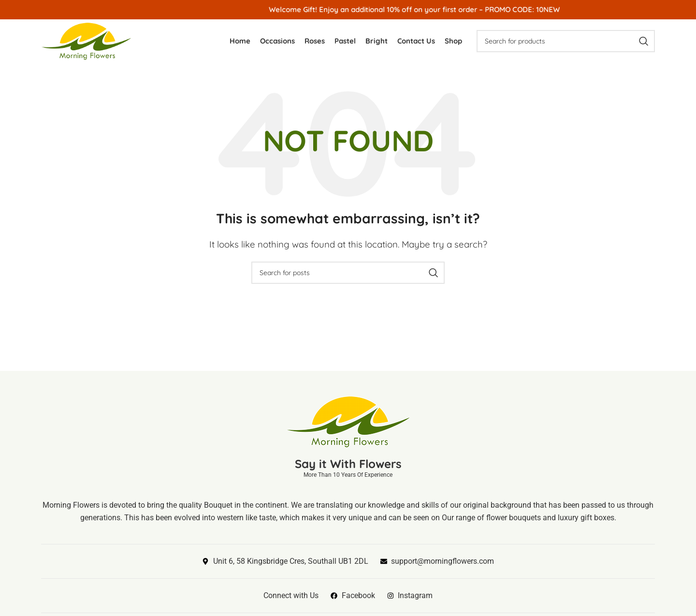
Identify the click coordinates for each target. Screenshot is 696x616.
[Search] (566, 41)
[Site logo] (86, 40)
